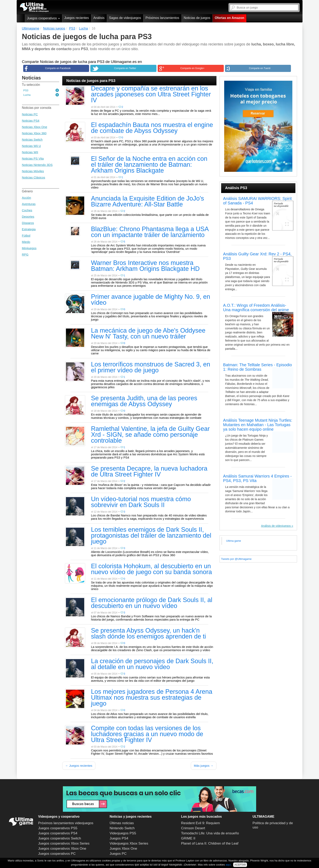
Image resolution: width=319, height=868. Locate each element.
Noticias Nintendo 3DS (37, 165)
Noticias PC (30, 114)
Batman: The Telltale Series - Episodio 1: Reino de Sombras (258, 367)
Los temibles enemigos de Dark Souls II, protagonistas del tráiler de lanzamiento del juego (151, 536)
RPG (25, 254)
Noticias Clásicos (34, 177)
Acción (27, 198)
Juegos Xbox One (123, 849)
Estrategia (29, 229)
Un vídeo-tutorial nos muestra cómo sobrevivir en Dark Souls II (141, 502)
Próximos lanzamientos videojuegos (66, 823)
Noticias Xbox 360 (34, 133)
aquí (228, 865)
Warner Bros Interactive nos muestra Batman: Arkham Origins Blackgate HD (145, 266)
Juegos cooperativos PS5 (58, 828)
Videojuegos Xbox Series (129, 843)
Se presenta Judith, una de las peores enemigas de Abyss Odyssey (144, 401)
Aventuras (29, 204)
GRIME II (188, 838)
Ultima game (234, 541)
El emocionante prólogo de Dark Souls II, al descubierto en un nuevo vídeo (152, 603)
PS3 (26, 90)
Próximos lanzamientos (162, 18)
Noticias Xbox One (35, 127)
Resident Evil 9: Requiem (200, 823)
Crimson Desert (193, 828)
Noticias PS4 (31, 121)
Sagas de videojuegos (125, 18)
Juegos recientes (77, 18)
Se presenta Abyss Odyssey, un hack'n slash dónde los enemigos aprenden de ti (148, 634)
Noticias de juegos (197, 18)
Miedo (26, 242)
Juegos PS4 (119, 838)
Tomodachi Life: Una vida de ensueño (210, 833)
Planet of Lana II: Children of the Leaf (210, 843)
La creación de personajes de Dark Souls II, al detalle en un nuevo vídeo (152, 664)
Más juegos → (204, 766)
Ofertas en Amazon (229, 18)
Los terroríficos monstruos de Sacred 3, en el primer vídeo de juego (151, 368)
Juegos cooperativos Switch (60, 838)
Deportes (28, 217)
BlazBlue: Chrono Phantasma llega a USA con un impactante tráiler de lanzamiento (150, 232)
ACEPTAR (240, 865)
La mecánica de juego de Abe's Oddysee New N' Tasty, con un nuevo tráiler (148, 334)
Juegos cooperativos (43, 18)
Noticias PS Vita (33, 158)
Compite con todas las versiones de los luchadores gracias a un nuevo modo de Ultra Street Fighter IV (147, 734)
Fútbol (26, 235)
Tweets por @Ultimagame (236, 559)
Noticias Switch (32, 140)
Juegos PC (118, 854)
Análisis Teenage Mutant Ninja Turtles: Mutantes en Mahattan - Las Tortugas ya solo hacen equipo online (258, 425)
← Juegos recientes (79, 766)
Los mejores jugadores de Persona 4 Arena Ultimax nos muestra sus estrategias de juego (152, 698)
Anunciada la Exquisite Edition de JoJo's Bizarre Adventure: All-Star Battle (147, 202)
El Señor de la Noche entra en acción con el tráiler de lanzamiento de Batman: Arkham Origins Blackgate (149, 165)
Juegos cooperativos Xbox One (62, 849)
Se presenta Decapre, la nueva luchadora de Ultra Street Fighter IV (149, 472)
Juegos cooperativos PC (57, 854)
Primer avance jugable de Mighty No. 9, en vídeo (151, 300)
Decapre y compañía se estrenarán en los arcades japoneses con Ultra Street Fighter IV (151, 95)
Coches (27, 210)
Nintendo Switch (122, 828)
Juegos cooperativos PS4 (58, 833)
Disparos (28, 223)
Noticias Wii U (31, 146)
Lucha (27, 95)
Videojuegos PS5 (123, 833)
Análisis (99, 18)
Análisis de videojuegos (276, 526)
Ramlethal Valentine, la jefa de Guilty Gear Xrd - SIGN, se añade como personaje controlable (150, 435)
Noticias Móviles (33, 171)
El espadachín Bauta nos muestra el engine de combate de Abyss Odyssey (152, 128)
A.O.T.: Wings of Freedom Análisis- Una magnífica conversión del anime (256, 308)
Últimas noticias (122, 823)
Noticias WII (30, 152)
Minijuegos (29, 248)
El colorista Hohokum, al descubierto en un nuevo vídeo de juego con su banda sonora (151, 569)
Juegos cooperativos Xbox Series (64, 843)
